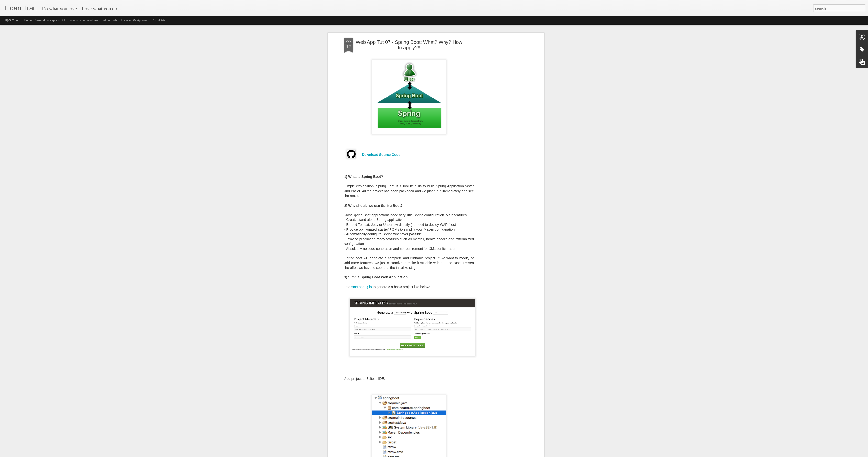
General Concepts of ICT (50, 20)
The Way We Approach (135, 20)
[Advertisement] (501, 48)
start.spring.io (362, 263)
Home (28, 20)
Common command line (83, 20)
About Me (159, 20)
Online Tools (109, 20)
